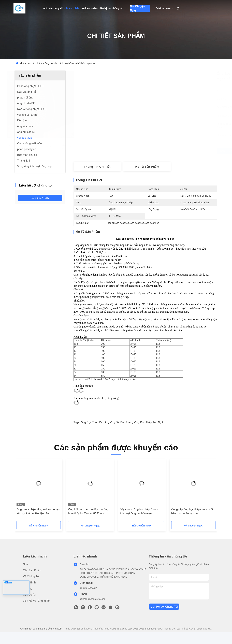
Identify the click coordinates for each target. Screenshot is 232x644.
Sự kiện (86, 8)
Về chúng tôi (56, 8)
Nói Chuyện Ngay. (137, 8)
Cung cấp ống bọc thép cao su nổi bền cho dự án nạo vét (192, 511)
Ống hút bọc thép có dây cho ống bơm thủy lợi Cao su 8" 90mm (88, 511)
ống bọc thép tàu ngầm (150, 422)
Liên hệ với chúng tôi (111, 8)
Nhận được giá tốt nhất (166, 151)
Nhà (45, 8)
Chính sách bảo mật (31, 629)
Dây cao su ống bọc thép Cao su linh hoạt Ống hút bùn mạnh (139, 511)
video (95, 8)
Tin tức (28, 589)
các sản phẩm (72, 8)
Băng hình (29, 583)
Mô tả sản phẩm (147, 167)
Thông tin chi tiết (97, 167)
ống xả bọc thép (121, 422)
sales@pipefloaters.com (92, 599)
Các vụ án (30, 595)
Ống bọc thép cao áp (94, 422)
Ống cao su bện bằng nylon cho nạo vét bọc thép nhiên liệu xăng (38, 511)
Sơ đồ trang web (53, 629)
